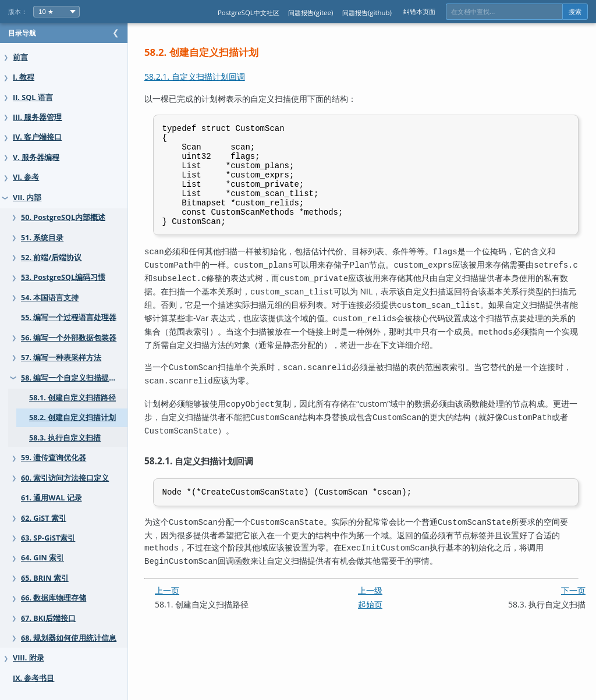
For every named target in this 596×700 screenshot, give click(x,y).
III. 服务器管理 (37, 117)
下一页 (573, 607)
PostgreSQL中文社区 (249, 13)
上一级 (382, 607)
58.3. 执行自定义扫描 (65, 438)
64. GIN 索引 (42, 558)
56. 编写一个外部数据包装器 (69, 338)
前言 (20, 57)
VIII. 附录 (29, 658)
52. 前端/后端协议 (51, 257)
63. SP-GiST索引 (48, 538)
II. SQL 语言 (33, 97)
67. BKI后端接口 (48, 618)
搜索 (575, 12)
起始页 (382, 621)
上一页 (190, 607)
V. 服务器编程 (36, 157)
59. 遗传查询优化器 (54, 458)
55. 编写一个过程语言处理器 (69, 317)
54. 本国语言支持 (50, 298)
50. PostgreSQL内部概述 (63, 217)
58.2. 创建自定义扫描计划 (72, 417)
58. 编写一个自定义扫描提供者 (72, 378)
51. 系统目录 (42, 238)
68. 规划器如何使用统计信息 (69, 638)
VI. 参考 (26, 177)
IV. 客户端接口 (37, 137)
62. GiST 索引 (44, 518)
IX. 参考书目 (33, 678)
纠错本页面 (419, 11)
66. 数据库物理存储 (54, 598)
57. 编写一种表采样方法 (61, 358)
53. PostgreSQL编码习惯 (63, 277)
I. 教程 (24, 77)
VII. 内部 (27, 198)
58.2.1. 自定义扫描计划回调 (218, 77)
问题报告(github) (367, 13)
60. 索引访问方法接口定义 (65, 478)
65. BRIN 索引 (45, 578)
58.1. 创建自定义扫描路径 (72, 398)
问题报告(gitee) (311, 13)
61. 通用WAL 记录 (52, 498)
